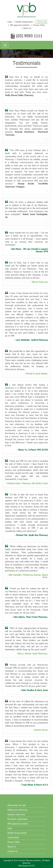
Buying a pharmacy (16, 814)
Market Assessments (24, 22)
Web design (23, 866)
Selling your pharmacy (18, 810)
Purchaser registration (18, 819)
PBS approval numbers (20, 25)
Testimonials (42, 22)
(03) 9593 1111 (29, 36)
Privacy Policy (39, 25)
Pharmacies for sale (17, 805)
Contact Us (13, 851)
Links (10, 22)
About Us (27, 28)
